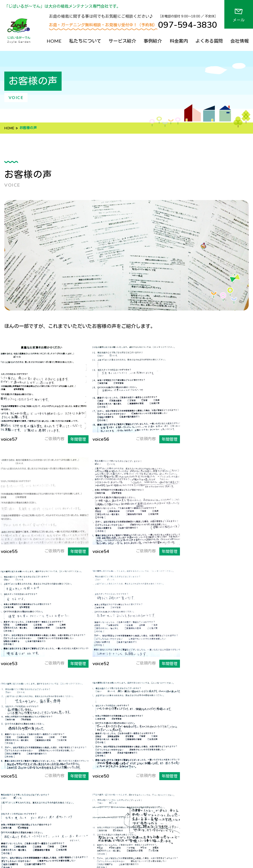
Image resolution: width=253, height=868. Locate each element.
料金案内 (179, 41)
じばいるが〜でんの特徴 (109, 727)
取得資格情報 (99, 810)
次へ (165, 633)
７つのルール (102, 743)
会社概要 (95, 801)
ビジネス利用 (165, 744)
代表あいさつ (99, 793)
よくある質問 (209, 41)
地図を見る (14, 738)
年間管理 (161, 735)
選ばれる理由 (102, 735)
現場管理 (161, 752)
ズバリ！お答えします (107, 761)
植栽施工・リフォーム (173, 727)
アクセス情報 (161, 810)
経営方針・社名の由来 (107, 784)
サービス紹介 (122, 41)
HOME (54, 41)
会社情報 (240, 41)
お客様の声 (159, 784)
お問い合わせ (161, 818)
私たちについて (85, 41)
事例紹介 (153, 41)
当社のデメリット (106, 751)
